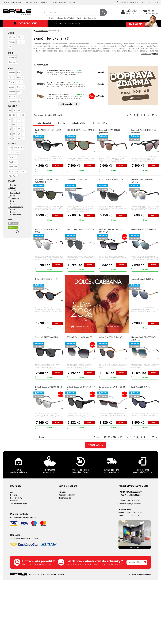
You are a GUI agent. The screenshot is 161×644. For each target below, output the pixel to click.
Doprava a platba (31, 2)
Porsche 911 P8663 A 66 (77, 180)
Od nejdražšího (79, 123)
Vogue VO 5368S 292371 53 (58, 82)
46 (15, 129)
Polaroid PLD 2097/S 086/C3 (47, 279)
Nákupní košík (153, 13)
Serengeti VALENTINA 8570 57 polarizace (143, 131)
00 (10, 110)
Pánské (12, 42)
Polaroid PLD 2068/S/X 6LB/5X (144, 229)
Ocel (11, 152)
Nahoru (40, 437)
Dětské (21, 37)
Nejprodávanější (44, 123)
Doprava (14, 495)
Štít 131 (12, 115)
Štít (20, 110)
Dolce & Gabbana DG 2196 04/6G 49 (49, 388)
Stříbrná (12, 100)
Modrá (11, 86)
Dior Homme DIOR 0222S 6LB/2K (80, 229)
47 (20, 129)
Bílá (19, 72)
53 (20, 138)
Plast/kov (13, 157)
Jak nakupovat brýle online (12, 2)
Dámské (12, 37)
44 (10, 129)
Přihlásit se (130, 13)
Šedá (20, 96)
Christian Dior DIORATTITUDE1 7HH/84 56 (143, 338)
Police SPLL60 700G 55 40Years (60, 71)
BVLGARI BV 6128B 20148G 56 (80, 337)
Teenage (12, 46)
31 (19, 115)
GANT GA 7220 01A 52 (140, 387)
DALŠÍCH (96, 445)
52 (15, 138)
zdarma (13, 223)
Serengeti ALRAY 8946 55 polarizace (110, 131)
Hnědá (20, 82)
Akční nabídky (142, 24)
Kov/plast (19, 147)
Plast (17, 152)
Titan (11, 175)
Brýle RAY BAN (69, 18)
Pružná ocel (14, 171)
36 (15, 119)
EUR (156, 2)
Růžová (12, 96)
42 (20, 124)
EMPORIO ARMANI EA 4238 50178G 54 (110, 230)
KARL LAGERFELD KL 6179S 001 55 (48, 131)
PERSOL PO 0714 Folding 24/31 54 (81, 130)
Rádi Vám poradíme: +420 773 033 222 (132, 2)
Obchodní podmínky (59, 2)
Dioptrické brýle (93, 18)
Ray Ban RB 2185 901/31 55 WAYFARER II (47, 181)
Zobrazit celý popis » (150, 54)
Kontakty (73, 2)
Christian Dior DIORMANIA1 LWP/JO (142, 181)
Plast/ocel (13, 161)
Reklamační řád (65, 498)
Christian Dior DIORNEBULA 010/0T (46, 230)
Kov (10, 147)
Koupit (58, 165)
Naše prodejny (16, 498)
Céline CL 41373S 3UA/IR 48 (111, 337)
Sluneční (12, 57)
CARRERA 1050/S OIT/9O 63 (111, 180)
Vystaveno (13, 227)
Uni (20, 46)
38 (10, 124)
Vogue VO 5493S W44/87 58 (47, 337)
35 (10, 119)
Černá (11, 77)
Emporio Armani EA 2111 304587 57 (113, 388)
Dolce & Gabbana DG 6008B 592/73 (61, 94)
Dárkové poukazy (73, 23)
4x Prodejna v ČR (60, 23)
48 (10, 133)
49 (15, 133)
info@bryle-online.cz (133, 504)
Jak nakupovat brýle (19, 504)
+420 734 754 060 (133, 501)
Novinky (62, 123)
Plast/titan (13, 166)
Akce (12, 492)
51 (10, 138)
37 (20, 119)
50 (20, 133)
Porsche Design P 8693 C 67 (142, 279)
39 (15, 124)
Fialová (12, 82)
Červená (20, 77)
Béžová (12, 72)
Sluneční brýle (81, 18)
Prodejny (44, 2)
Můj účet (132, 11)
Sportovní (13, 62)
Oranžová (13, 91)
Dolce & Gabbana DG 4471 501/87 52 (81, 388)
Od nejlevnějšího (100, 123)
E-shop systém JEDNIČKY (55, 574)
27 (153, 115)
